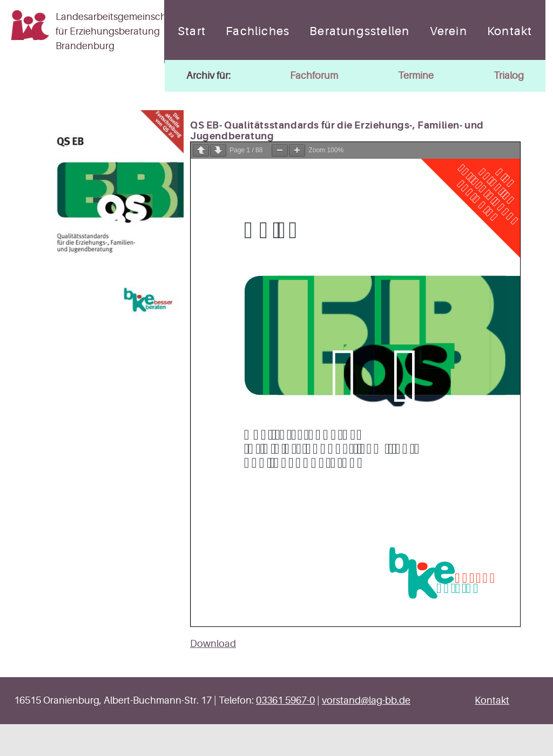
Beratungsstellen (359, 31)
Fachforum (314, 76)
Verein (449, 31)
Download (213, 644)
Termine (416, 76)
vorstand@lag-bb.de (366, 700)
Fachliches (258, 31)
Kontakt (510, 31)
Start (192, 31)
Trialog (509, 76)
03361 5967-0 (285, 700)
